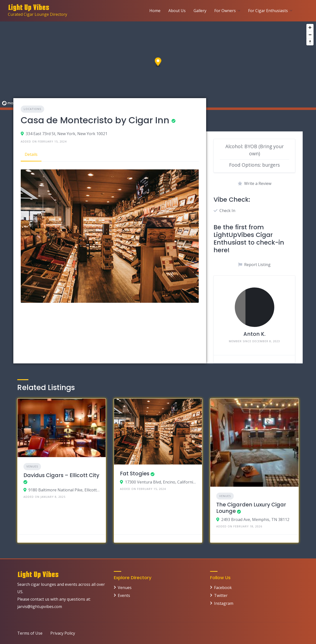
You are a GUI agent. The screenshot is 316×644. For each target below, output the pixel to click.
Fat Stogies (135, 474)
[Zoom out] (310, 35)
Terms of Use (30, 633)
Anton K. (254, 334)
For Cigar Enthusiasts (268, 11)
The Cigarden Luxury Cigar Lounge (251, 508)
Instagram (224, 603)
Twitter (221, 595)
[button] (158, 63)
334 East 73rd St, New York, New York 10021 (67, 134)
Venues (32, 466)
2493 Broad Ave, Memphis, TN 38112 (255, 519)
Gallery (200, 11)
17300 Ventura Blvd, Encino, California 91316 (161, 482)
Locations (32, 109)
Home (155, 11)
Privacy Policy (63, 633)
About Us (177, 11)
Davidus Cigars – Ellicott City (61, 475)
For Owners (225, 11)
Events (124, 595)
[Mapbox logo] (12, 103)
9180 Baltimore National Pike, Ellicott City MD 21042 (64, 490)
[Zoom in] (310, 27)
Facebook (223, 588)
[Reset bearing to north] (310, 42)
